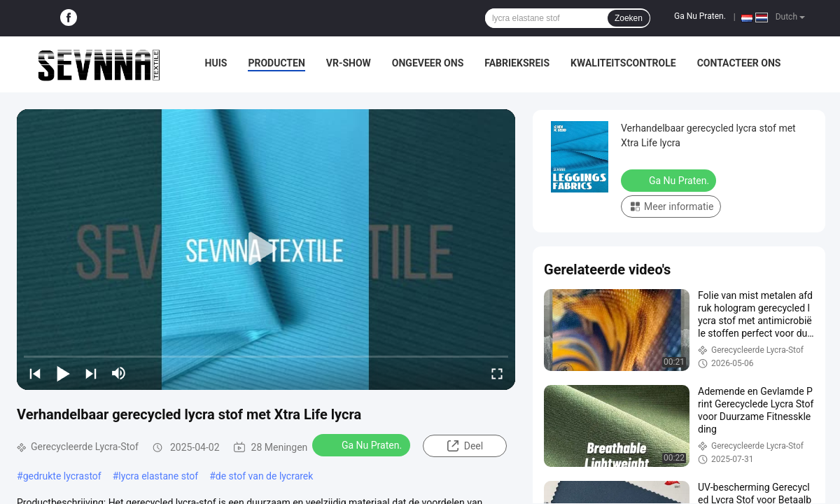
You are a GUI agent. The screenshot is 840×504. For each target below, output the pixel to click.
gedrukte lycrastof (62, 476)
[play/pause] (63, 373)
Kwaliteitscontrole (623, 63)
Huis (216, 63)
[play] (266, 249)
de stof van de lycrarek (265, 476)
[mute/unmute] (119, 373)
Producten (276, 63)
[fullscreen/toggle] (497, 373)
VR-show (349, 63)
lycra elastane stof (158, 476)
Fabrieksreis (517, 63)
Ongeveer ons (428, 63)
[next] (91, 373)
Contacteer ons (739, 63)
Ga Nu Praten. (700, 16)
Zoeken (629, 18)
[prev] (35, 373)
